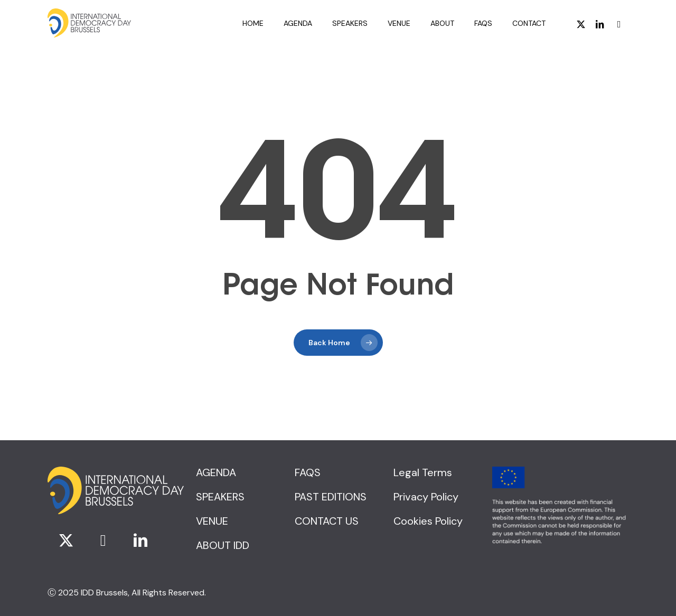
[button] (216, 472)
